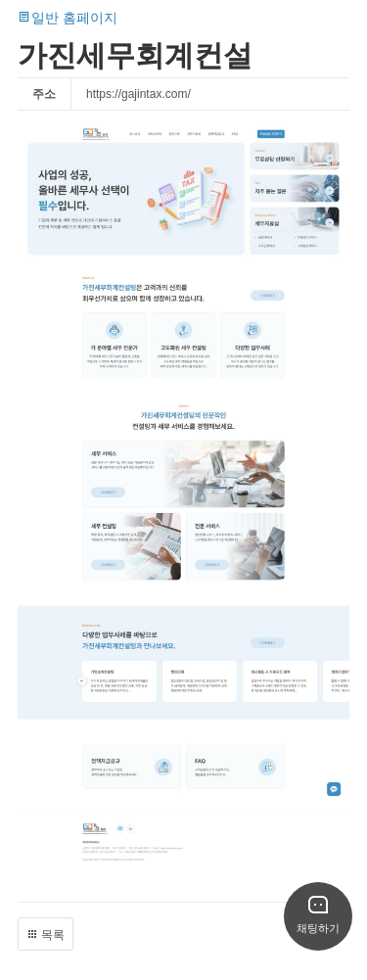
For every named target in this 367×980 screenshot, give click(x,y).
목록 (46, 935)
